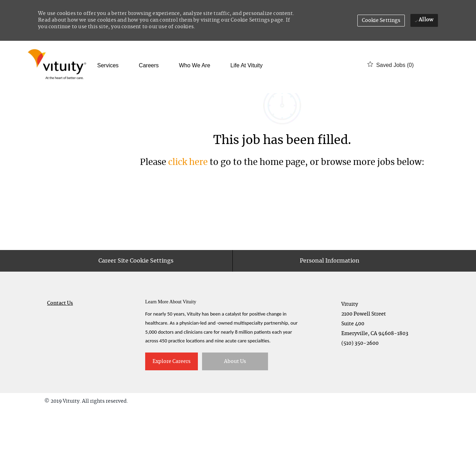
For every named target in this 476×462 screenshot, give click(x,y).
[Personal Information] (330, 313)
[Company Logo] (58, 65)
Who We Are (195, 66)
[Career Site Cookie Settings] (136, 313)
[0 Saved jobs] (391, 65)
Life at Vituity (246, 66)
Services (108, 66)
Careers (149, 66)
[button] (381, 21)
